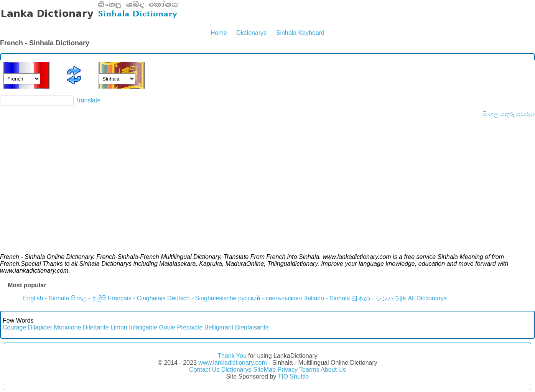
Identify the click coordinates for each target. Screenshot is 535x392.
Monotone (67, 327)
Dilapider (40, 327)
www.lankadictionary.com (232, 363)
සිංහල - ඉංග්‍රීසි (89, 298)
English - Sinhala (46, 298)
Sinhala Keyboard (300, 33)
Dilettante (96, 327)
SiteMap (264, 370)
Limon (119, 327)
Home (219, 33)
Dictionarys (251, 33)
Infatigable (143, 327)
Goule (167, 327)
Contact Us (204, 370)
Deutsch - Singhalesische (202, 298)
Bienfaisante (252, 327)
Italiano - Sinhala (327, 298)
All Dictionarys (427, 298)
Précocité (190, 327)
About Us (333, 370)
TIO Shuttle (293, 376)
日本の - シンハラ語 (379, 299)
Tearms (309, 370)
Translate (88, 100)
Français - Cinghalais (137, 298)
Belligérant (219, 327)
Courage (14, 327)
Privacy (287, 370)
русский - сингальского (270, 298)
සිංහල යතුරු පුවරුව (509, 114)
